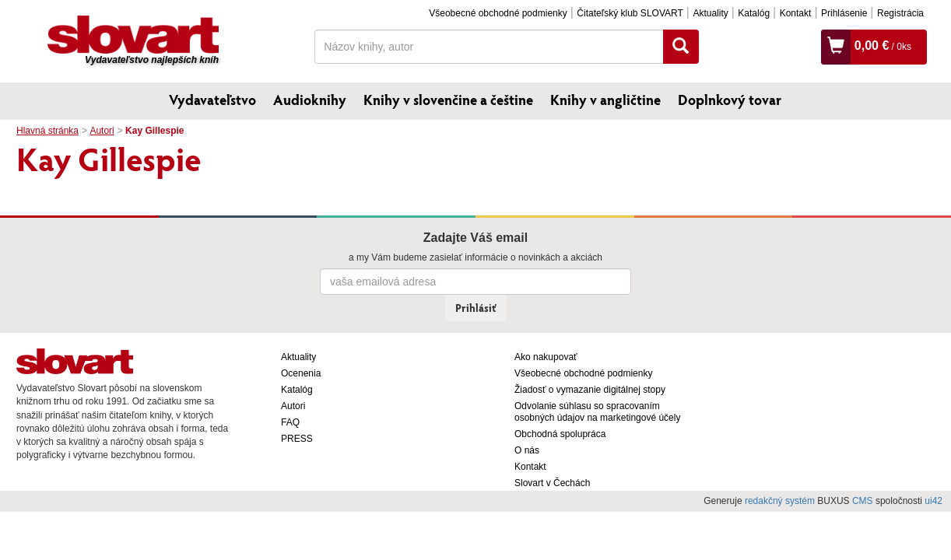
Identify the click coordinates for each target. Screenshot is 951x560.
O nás (527, 450)
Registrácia (900, 13)
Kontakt (796, 13)
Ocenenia (301, 373)
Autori (102, 131)
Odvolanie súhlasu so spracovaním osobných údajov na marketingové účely (597, 412)
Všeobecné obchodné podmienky (498, 13)
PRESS (297, 439)
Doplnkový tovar (730, 100)
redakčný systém (780, 501)
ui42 (933, 501)
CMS (863, 501)
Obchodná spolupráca (560, 434)
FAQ (290, 422)
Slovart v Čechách (552, 483)
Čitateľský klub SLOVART (630, 13)
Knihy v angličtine (605, 100)
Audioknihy (310, 100)
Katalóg (754, 13)
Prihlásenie (844, 13)
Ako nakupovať (546, 357)
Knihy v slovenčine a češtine (448, 100)
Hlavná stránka (47, 131)
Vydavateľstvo (212, 100)
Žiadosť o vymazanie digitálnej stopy (590, 390)
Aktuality (710, 13)
